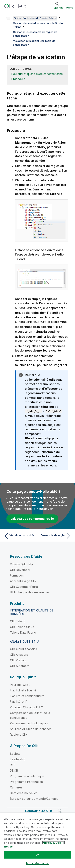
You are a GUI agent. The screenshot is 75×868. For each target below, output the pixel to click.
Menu (69, 8)
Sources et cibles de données (31, 728)
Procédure (18, 79)
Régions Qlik (19, 734)
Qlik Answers (19, 654)
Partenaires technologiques (29, 722)
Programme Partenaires (26, 781)
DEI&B (14, 769)
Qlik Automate (20, 665)
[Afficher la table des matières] (8, 18)
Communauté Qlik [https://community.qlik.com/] (38, 810)
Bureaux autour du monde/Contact (34, 798)
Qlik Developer (20, 569)
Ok (37, 855)
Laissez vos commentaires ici (32, 518)
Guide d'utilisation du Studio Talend (35, 18)
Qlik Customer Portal (24, 586)
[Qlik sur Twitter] (60, 810)
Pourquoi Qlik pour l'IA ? (26, 706)
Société (15, 753)
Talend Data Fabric (23, 631)
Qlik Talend (18, 620)
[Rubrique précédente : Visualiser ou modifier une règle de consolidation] (20, 535)
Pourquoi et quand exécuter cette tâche (37, 74)
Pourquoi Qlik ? (20, 684)
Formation (17, 574)
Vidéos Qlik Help (21, 563)
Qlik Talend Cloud (22, 626)
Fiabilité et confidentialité (27, 695)
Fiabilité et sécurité (23, 689)
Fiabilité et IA (19, 701)
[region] (37, 840)
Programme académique (27, 775)
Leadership (18, 758)
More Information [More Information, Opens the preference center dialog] (37, 863)
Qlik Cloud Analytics (23, 648)
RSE (13, 764)
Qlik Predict (18, 659)
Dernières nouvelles (24, 792)
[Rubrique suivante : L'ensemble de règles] (55, 535)
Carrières (16, 786)
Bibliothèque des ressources (30, 591)
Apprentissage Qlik (23, 580)
